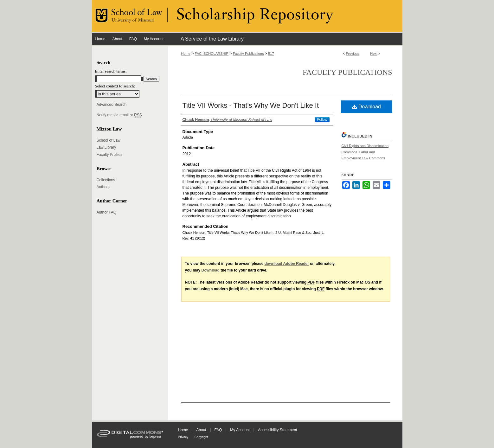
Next (374, 54)
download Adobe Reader (287, 264)
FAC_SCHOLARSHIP (212, 54)
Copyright (201, 437)
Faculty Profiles (110, 155)
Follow (322, 119)
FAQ (218, 430)
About (201, 430)
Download (366, 107)
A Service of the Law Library (212, 39)
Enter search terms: (111, 71)
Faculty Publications (248, 54)
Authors (103, 187)
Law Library (106, 147)
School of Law (109, 140)
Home (186, 54)
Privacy (183, 437)
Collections (106, 180)
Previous (353, 54)
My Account (240, 430)
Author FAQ (107, 212)
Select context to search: (115, 86)
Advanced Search (112, 105)
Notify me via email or (119, 115)
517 (271, 54)
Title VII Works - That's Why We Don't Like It (251, 105)
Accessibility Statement (277, 430)
